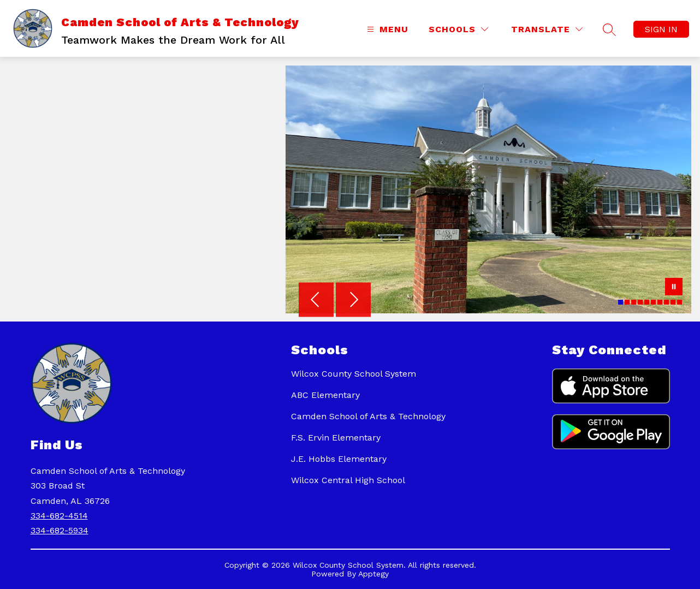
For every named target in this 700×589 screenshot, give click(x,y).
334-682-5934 (60, 530)
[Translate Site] (547, 29)
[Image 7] (660, 302)
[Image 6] (653, 302)
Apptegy (373, 574)
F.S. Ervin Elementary (336, 438)
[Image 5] (647, 302)
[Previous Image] (316, 301)
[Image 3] (634, 302)
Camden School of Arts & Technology (368, 416)
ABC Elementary (325, 395)
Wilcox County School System (354, 374)
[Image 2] (627, 302)
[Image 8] (666, 302)
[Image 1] (621, 302)
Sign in (661, 29)
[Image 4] (640, 302)
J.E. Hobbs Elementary (339, 459)
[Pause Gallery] (674, 288)
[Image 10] (680, 302)
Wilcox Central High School (348, 480)
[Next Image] (353, 301)
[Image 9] (673, 302)
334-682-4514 (59, 516)
